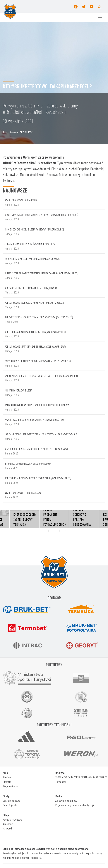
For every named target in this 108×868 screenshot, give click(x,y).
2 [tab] (49, 531)
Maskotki (7, 828)
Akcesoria (8, 824)
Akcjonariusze (10, 786)
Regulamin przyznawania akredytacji (75, 805)
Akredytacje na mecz (66, 800)
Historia (7, 782)
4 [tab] (60, 531)
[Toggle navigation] (100, 18)
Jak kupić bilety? (11, 800)
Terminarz (61, 782)
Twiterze (8, 180)
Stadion (7, 777)
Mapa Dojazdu (10, 805)
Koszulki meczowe (12, 819)
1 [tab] (43, 531)
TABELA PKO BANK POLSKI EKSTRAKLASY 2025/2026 (81, 777)
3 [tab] (54, 531)
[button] (100, 6)
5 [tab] (65, 531)
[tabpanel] (54, 519)
